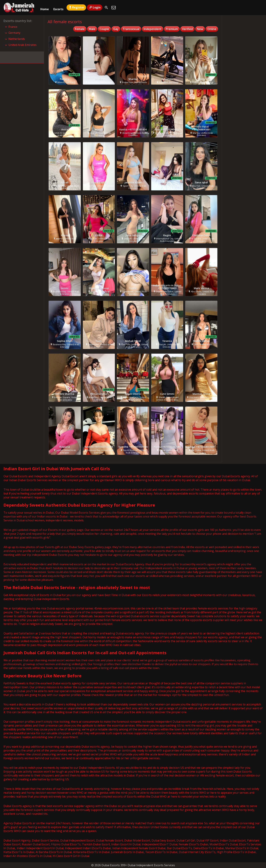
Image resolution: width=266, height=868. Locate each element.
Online (212, 29)
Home (45, 8)
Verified (187, 29)
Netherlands (17, 39)
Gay (116, 29)
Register (76, 7)
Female (80, 29)
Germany (14, 33)
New (200, 29)
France (13, 27)
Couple (104, 29)
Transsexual (131, 29)
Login (95, 7)
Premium (172, 29)
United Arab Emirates (22, 45)
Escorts (58, 8)
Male (92, 29)
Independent (153, 29)
